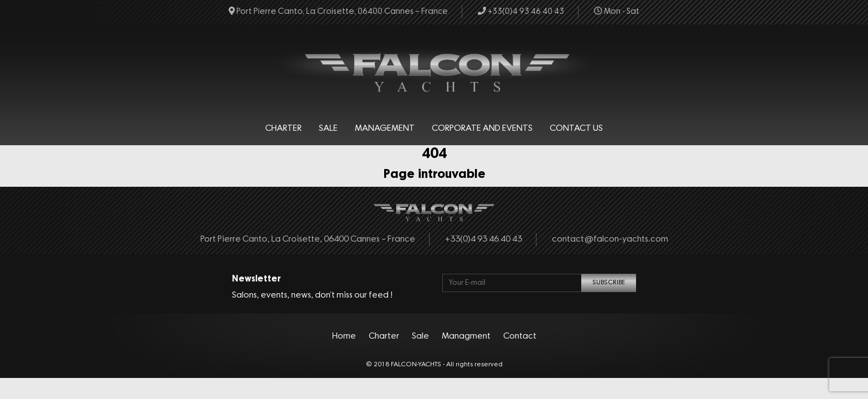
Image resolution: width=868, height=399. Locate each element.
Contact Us (576, 129)
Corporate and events (482, 129)
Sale (328, 129)
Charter (283, 129)
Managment (466, 336)
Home (344, 336)
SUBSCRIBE (609, 283)
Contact (520, 336)
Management (385, 129)
